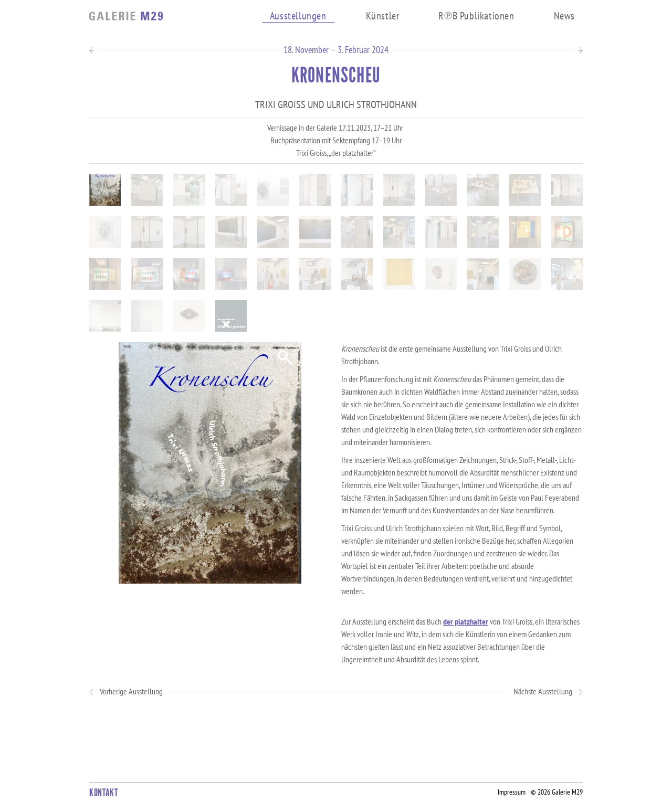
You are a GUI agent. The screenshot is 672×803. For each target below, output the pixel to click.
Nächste (543, 691)
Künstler (383, 16)
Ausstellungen (298, 16)
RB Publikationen (476, 16)
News (564, 16)
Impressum (512, 792)
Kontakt (103, 793)
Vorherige (131, 691)
